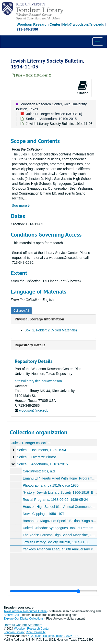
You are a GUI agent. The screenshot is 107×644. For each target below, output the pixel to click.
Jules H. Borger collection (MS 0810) (54, 114)
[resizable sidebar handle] (53, 591)
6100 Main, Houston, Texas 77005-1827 (54, 636)
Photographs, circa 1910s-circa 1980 (51, 485)
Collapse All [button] (21, 311)
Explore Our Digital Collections (24, 619)
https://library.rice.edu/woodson (38, 381)
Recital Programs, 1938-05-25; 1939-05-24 (55, 500)
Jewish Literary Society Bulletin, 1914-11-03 (56, 542)
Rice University (36, 632)
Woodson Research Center (39, 24)
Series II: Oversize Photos (37, 457)
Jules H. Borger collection (31, 443)
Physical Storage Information (39, 319)
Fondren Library (14, 632)
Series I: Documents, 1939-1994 (42, 450)
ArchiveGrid (11, 615)
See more (21, 206)
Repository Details (30, 345)
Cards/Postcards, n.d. (39, 471)
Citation (83, 88)
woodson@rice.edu (34, 410)
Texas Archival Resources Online (25, 611)
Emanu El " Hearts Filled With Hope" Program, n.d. (61, 478)
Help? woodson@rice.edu (83, 24)
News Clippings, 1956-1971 (44, 514)
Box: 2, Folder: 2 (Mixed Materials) (51, 330)
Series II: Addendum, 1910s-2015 (51, 119)
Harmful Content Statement (23, 625)
